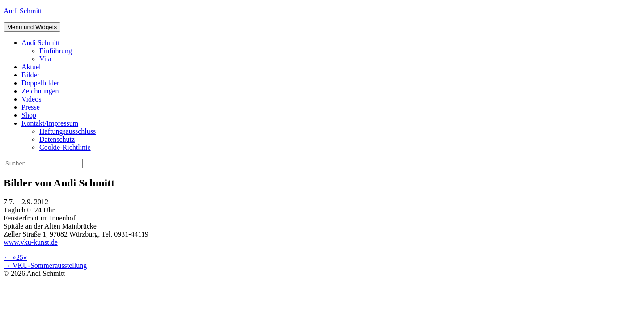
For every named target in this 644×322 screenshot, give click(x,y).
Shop (29, 115)
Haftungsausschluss (68, 131)
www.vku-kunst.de (31, 242)
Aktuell (32, 67)
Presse (31, 107)
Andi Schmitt (23, 11)
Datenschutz (57, 139)
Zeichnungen (40, 91)
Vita (45, 59)
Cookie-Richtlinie (65, 147)
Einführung (56, 51)
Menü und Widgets (32, 27)
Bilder (30, 75)
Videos (31, 99)
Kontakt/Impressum (50, 123)
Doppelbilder (40, 83)
